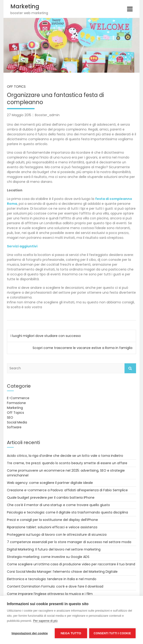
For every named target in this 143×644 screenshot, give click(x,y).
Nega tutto (71, 633)
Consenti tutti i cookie (113, 633)
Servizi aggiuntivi (22, 246)
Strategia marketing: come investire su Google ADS (48, 557)
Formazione (16, 403)
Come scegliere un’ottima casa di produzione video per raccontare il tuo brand (71, 564)
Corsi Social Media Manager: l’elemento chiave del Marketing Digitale (62, 572)
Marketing (25, 6)
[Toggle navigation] (130, 9)
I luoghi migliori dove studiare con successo (46, 336)
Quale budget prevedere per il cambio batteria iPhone (51, 498)
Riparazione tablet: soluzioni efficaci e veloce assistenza (52, 527)
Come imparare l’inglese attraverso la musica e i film (50, 594)
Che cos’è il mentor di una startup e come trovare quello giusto (58, 505)
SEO (10, 417)
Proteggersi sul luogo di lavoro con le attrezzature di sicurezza (57, 535)
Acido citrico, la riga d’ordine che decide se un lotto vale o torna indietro (65, 456)
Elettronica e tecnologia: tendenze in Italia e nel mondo (52, 579)
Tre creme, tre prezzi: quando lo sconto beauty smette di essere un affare (67, 463)
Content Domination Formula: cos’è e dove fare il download (55, 586)
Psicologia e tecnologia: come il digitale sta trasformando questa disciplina (67, 512)
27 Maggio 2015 (19, 115)
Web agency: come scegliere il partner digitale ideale (50, 483)
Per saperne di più (45, 621)
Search (130, 368)
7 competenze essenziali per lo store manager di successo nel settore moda (69, 542)
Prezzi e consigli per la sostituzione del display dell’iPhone (52, 520)
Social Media (17, 422)
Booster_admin (47, 115)
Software (14, 427)
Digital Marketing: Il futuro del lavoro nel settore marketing (54, 549)
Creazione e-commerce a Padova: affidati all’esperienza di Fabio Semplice (67, 490)
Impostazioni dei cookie (30, 633)
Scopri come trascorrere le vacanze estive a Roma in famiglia (82, 348)
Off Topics (16, 87)
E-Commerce (18, 398)
